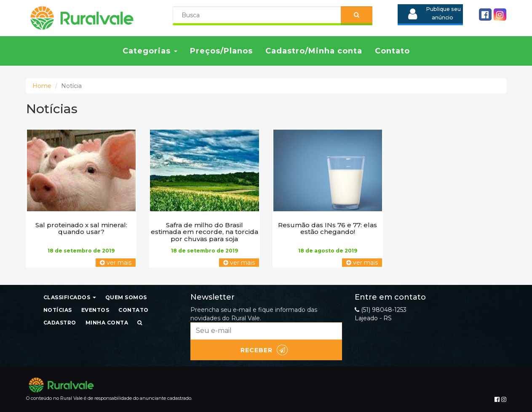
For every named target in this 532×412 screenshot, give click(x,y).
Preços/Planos (221, 51)
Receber (264, 350)
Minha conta (107, 323)
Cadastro (60, 323)
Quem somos (126, 297)
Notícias (58, 310)
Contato (392, 51)
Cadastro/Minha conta (314, 51)
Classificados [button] (70, 297)
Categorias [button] (150, 51)
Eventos (95, 310)
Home (42, 86)
